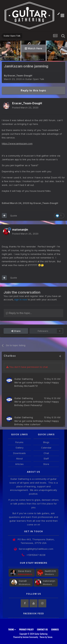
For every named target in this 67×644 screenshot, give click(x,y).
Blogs (46, 442)
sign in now (21, 299)
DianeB (23, 581)
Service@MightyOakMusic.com (36, 549)
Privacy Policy (26, 629)
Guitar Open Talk (35, 79)
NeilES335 (50, 571)
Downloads (19, 453)
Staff (46, 458)
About (19, 458)
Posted (25, 108)
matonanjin (49, 581)
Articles (19, 464)
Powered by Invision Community (26, 637)
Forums (19, 442)
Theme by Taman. (46, 637)
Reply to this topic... (19, 313)
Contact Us (42, 629)
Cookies (55, 629)
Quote (14, 216)
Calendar (46, 448)
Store (46, 464)
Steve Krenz (25, 571)
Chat (46, 453)
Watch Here (33, 48)
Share (16, 331)
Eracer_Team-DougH (20, 75)
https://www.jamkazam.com (17, 143)
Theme (12, 629)
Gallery (19, 448)
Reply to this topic (33, 90)
